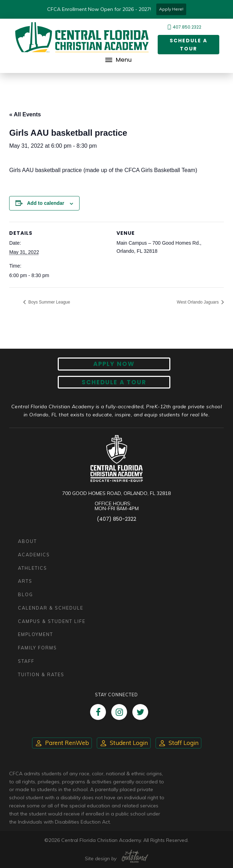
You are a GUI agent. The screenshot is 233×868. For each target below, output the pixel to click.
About (27, 541)
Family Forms (37, 648)
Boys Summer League (49, 302)
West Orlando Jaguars (198, 302)
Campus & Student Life (52, 621)
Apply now (114, 364)
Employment (36, 634)
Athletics (33, 568)
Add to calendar (46, 203)
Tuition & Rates (41, 674)
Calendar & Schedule (51, 608)
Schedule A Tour (114, 382)
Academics (34, 555)
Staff (26, 661)
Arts (25, 581)
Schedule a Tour (188, 45)
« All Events (25, 114)
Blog (26, 594)
